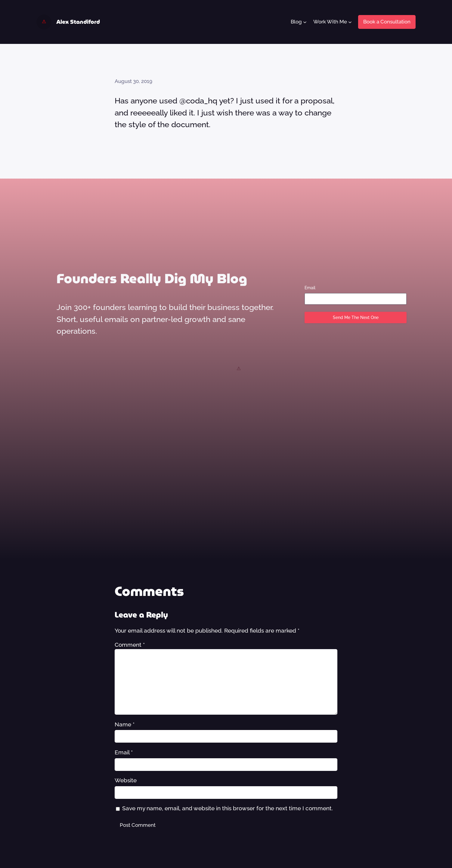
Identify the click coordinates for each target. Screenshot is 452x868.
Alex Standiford (78, 22)
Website (126, 780)
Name (125, 724)
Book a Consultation (387, 22)
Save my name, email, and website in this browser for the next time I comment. (228, 808)
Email (310, 288)
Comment (130, 645)
